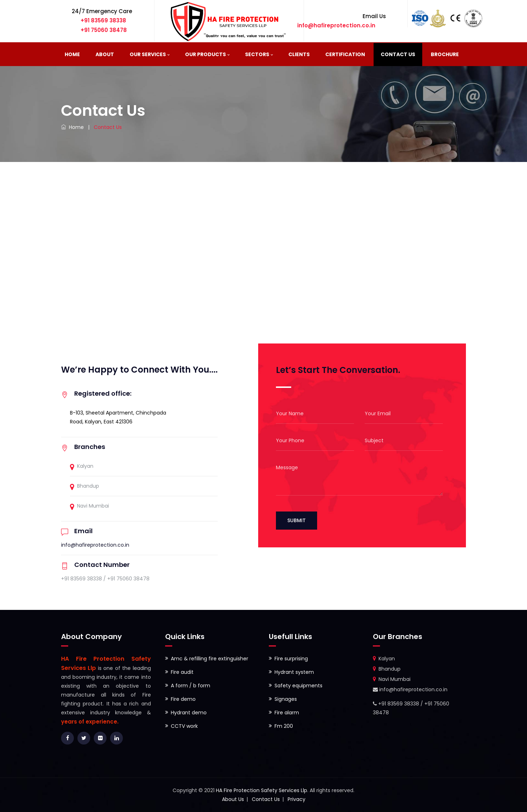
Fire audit (182, 672)
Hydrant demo (189, 713)
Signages (286, 699)
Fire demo (183, 699)
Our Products (205, 54)
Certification (345, 54)
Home (72, 54)
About (105, 54)
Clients (299, 54)
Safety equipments (298, 686)
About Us (233, 799)
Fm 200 (284, 726)
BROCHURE (445, 54)
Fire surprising (291, 659)
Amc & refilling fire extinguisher (210, 659)
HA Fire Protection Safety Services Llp (262, 790)
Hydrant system (294, 672)
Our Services (148, 54)
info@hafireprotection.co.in (95, 545)
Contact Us (398, 54)
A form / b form (191, 686)
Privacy (297, 799)
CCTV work (184, 726)
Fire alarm (287, 713)
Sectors (257, 54)
